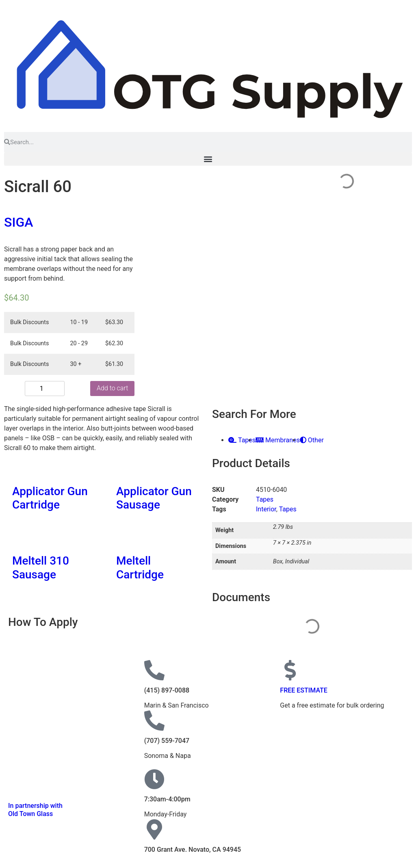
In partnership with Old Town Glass (35, 810)
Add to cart (64, 388)
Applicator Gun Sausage (154, 498)
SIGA (18, 222)
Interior (266, 509)
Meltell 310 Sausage (41, 568)
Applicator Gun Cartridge (50, 498)
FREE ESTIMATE (304, 690)
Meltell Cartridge (140, 568)
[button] (208, 159)
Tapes (265, 499)
